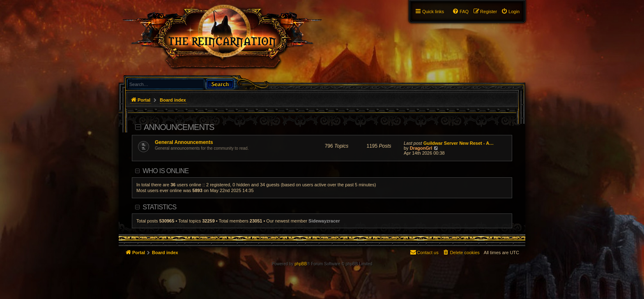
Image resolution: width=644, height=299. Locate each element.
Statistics (159, 207)
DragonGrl (421, 148)
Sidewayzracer (324, 221)
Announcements (179, 127)
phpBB (301, 264)
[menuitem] (510, 12)
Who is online (166, 171)
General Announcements (184, 142)
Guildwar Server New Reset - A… (459, 143)
